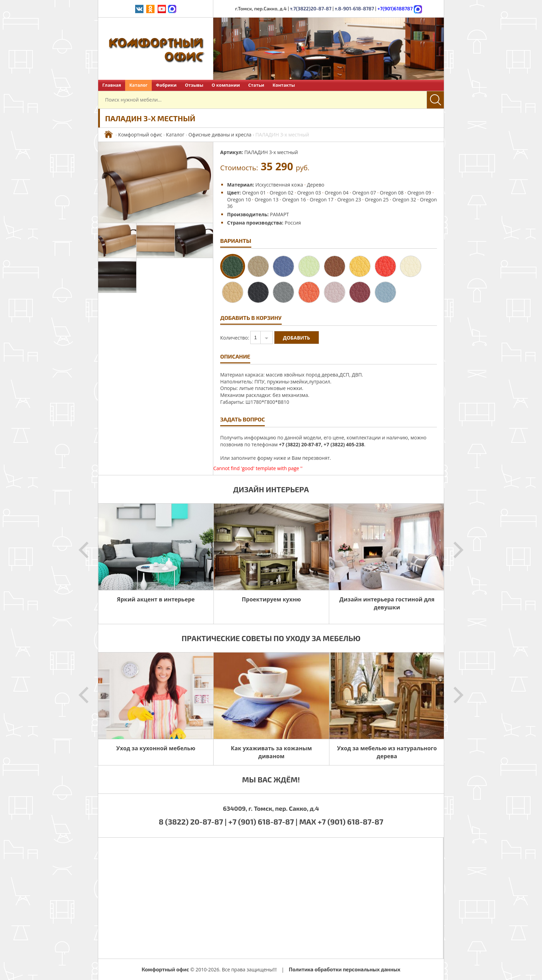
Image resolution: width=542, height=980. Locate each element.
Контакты (284, 85)
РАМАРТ (279, 214)
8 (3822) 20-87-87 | (193, 821)
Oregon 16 (294, 199)
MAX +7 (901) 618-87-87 (341, 821)
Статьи (256, 85)
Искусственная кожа (279, 185)
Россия (293, 223)
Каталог (138, 85)
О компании (226, 85)
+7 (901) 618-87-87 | (263, 821)
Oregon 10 (239, 199)
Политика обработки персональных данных (345, 969)
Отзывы (194, 85)
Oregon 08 (392, 193)
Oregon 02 (282, 193)
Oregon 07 (364, 193)
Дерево (316, 185)
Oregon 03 (309, 193)
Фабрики (166, 85)
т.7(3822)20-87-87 (311, 8)
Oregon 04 (337, 193)
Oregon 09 (419, 193)
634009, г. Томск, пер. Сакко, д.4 (271, 808)
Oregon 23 (349, 199)
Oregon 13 (267, 199)
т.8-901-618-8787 (354, 8)
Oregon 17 (322, 199)
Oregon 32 (404, 199)
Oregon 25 (377, 199)
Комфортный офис (140, 135)
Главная (112, 85)
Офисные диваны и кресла (220, 135)
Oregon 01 (254, 193)
